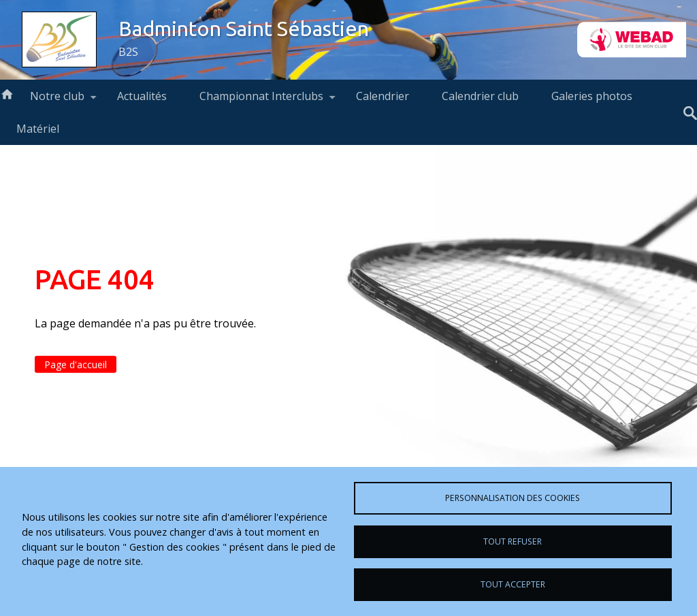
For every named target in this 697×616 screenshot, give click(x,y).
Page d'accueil (76, 364)
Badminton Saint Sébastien (244, 29)
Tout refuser (513, 541)
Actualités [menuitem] (142, 96)
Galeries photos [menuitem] (592, 96)
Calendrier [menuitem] (383, 96)
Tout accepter (513, 584)
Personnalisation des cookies (513, 498)
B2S (128, 52)
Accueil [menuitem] (7, 93)
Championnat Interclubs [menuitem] (261, 100)
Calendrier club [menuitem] (480, 96)
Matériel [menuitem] (38, 129)
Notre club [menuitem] (57, 100)
